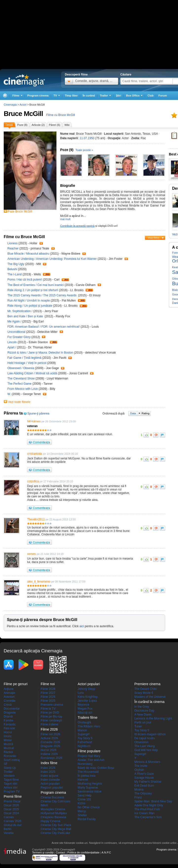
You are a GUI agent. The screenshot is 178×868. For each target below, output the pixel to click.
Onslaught (84, 722)
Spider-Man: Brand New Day (153, 801)
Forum (163, 95)
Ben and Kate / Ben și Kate (26, 316)
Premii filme (13, 796)
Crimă (8, 705)
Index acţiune (49, 776)
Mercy (82, 811)
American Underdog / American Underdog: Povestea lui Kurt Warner (52, 259)
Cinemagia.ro (24, 80)
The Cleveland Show (21, 378)
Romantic (10, 756)
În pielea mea (87, 776)
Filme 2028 (48, 689)
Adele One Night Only (149, 805)
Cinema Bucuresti (52, 797)
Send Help (85, 795)
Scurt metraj (12, 760)
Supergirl (84, 734)
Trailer (41, 243)
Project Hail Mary (89, 756)
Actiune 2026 (49, 738)
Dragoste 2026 (50, 746)
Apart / (12, 347)
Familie (9, 720)
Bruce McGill (23, 114)
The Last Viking (145, 746)
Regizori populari (52, 788)
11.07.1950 (87, 138)
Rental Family (87, 819)
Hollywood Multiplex (54, 813)
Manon (82, 730)
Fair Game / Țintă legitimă (24, 358)
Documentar (12, 709)
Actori (23, 105)
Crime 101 (84, 799)
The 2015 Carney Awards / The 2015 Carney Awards (42, 295)
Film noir (9, 728)
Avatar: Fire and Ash (91, 760)
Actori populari (50, 784)
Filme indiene (49, 724)
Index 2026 (48, 768)
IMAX (44, 805)
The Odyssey (143, 793)
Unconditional (17, 332)
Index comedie (50, 780)
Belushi (13, 269)
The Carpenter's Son (148, 817)
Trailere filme (88, 717)
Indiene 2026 (49, 754)
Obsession (141, 742)
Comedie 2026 (50, 742)
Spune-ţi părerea (38, 414)
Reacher (13, 248)
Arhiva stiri (11, 788)
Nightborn (84, 746)
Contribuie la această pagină (77, 226)
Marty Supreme (88, 788)
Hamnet (83, 780)
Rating (145, 413)
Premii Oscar (12, 801)
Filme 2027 (48, 693)
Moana (139, 790)
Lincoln (12, 342)
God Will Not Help (146, 750)
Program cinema (38, 95)
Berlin (8, 829)
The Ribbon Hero (89, 726)
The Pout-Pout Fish (147, 809)
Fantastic (10, 724)
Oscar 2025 (11, 809)
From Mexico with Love (23, 389)
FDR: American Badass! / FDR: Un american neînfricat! (44, 327)
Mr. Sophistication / (20, 311)
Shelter (82, 815)
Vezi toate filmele (19, 402)
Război (8, 752)
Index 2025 (48, 772)
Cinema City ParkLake (55, 833)
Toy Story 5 (85, 738)
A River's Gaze (144, 774)
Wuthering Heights (90, 784)
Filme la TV (48, 709)
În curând (89, 95)
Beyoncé (83, 705)
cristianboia (35, 454)
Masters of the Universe (150, 697)
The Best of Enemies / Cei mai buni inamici (36, 285)
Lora (81, 693)
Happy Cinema (50, 821)
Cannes (9, 817)
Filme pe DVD (50, 713)
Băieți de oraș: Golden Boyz (96, 768)
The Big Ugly (16, 264)
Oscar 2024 (11, 813)
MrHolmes (34, 421)
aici (82, 626)
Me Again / (15, 321)
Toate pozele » (84, 150)
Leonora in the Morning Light (153, 718)
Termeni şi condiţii (43, 852)
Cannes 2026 (12, 821)
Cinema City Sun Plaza (56, 825)
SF (6, 764)
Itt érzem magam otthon (150, 734)
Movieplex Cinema (53, 809)
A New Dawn (143, 715)
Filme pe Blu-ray (51, 717)
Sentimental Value (90, 792)
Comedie (10, 701)
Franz (138, 797)
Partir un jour (143, 722)
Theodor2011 (36, 519)
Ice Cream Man (144, 813)
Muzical (9, 748)
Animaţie (9, 693)
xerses (31, 554)
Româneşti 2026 (51, 758)
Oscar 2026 (11, 805)
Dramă (8, 717)
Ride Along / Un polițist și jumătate (30, 306)
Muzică (8, 744)
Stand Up (10, 768)
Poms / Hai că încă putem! (25, 280)
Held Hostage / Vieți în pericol (27, 363)
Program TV (12, 792)
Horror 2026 (49, 750)
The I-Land (15, 274)
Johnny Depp (86, 689)
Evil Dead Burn (144, 786)
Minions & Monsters (147, 762)
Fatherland (85, 742)
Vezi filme (153, 238)
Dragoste (10, 713)
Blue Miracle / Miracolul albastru (28, 254)
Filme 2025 (48, 701)
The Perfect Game (20, 384)
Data (133, 413)
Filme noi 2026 (50, 734)
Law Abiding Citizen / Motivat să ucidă (32, 373)
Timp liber (71, 95)
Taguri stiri (10, 784)
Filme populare (89, 751)
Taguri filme (11, 780)
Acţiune (9, 689)
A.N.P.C (106, 852)
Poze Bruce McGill (20, 211)
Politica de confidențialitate (83, 852)
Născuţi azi (85, 713)
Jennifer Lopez (87, 701)
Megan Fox (85, 709)
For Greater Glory (19, 337)
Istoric (8, 736)
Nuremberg (85, 764)
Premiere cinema (52, 705)
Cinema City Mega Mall (56, 829)
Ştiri (118, 95)
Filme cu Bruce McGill (61, 115)
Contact (60, 852)
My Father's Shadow (148, 782)
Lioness (13, 243)
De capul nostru (145, 738)
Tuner (138, 726)
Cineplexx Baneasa (53, 817)
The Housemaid (88, 772)
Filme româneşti (51, 720)
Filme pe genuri (16, 684)
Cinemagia (10, 105)
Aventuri (9, 697)
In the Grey (142, 707)
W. (9, 394)
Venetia (9, 833)
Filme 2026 (48, 697)
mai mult (65, 219)
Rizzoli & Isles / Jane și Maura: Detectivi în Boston (40, 353)
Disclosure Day (144, 711)
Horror (8, 732)
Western (9, 776)
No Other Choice (89, 807)
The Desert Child (145, 689)
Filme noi (48, 684)
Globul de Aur (13, 825)
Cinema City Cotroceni (55, 801)
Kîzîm (81, 803)
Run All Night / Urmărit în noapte (29, 301)
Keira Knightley (88, 697)
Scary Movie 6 (144, 693)
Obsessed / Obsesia (21, 368)
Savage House (144, 778)
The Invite (141, 766)
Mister (8, 740)
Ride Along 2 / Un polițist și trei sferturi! (33, 290)
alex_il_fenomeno (39, 582)
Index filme (49, 763)
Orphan (139, 770)
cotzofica (33, 481)
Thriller (8, 772)
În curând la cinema (149, 702)
